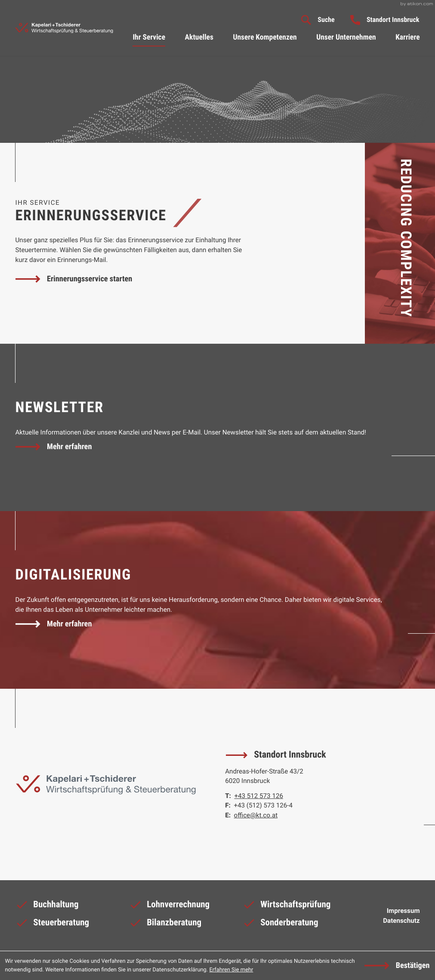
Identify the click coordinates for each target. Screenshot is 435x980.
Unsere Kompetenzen (265, 37)
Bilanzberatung (165, 925)
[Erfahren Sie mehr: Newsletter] (54, 447)
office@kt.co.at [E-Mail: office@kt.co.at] (256, 815)
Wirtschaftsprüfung (286, 907)
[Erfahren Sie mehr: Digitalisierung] (54, 624)
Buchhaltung (47, 907)
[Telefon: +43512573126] (258, 796)
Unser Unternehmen (346, 37)
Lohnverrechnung (169, 907)
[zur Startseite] (64, 28)
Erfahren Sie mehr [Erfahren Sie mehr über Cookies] (231, 970)
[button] (385, 20)
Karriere (407, 37)
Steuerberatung (52, 925)
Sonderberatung (280, 925)
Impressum (403, 911)
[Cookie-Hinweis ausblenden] (397, 966)
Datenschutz (401, 921)
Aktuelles (199, 37)
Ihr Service (149, 37)
